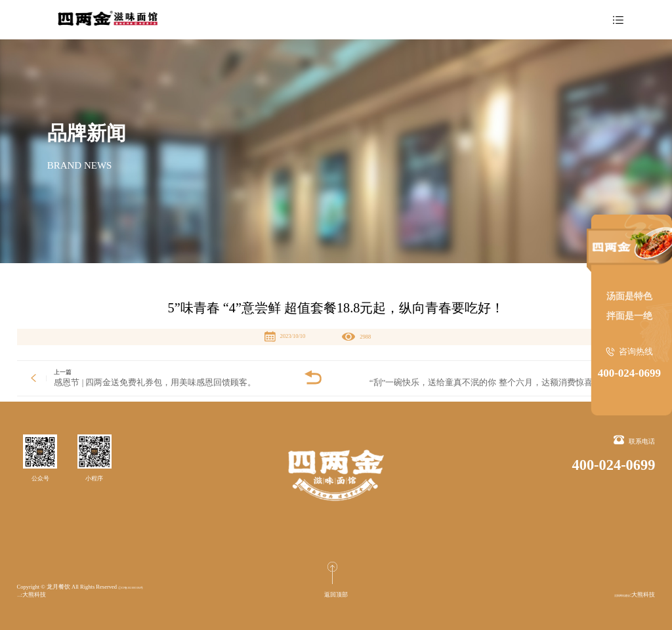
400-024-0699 (629, 373)
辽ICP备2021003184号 (145, 587)
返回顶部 (336, 595)
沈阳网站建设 (35, 595)
